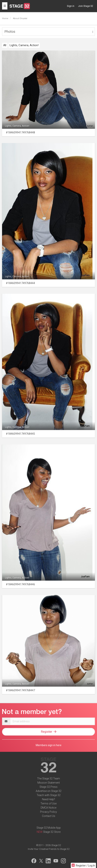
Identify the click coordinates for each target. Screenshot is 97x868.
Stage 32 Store (52, 832)
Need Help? (48, 799)
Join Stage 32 (86, 6)
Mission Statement (49, 783)
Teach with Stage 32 (49, 795)
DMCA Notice (48, 808)
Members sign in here (49, 745)
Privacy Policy (48, 812)
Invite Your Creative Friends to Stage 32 (49, 849)
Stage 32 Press (48, 787)
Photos (10, 32)
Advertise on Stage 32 (49, 791)
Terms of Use (48, 803)
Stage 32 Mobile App (49, 828)
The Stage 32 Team (48, 778)
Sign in (71, 6)
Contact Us (49, 816)
